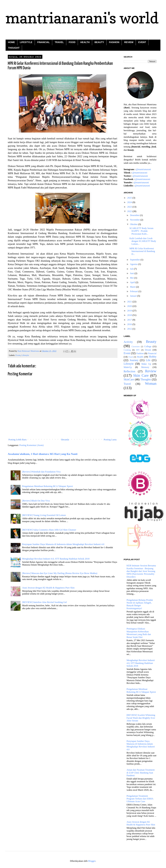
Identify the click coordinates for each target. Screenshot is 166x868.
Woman (151, 384)
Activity (128, 342)
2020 (130, 306)
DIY (138, 350)
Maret (133, 287)
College (148, 346)
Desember (135, 215)
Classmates (136, 347)
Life (148, 360)
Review (151, 371)
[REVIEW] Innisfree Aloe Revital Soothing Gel (44, 602)
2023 (130, 207)
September (135, 260)
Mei (132, 278)
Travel (127, 384)
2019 (130, 311)
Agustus (134, 264)
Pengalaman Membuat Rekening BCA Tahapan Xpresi (47, 486)
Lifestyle (25, 355)
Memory (145, 367)
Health (140, 357)
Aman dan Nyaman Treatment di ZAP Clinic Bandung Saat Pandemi (141, 773)
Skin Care (141, 375)
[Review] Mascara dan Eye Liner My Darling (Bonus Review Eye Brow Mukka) (60, 573)
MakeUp (128, 367)
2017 (130, 320)
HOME (11, 42)
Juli (132, 269)
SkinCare (129, 379)
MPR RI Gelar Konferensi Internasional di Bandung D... (142, 251)
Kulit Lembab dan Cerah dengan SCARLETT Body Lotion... (143, 241)
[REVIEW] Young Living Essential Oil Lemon (44, 515)
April (133, 282)
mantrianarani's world (82, 18)
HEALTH (85, 42)
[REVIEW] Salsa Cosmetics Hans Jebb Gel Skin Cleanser (49, 530)
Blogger (92, 861)
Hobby (153, 357)
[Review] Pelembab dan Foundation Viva (41, 472)
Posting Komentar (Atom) (32, 445)
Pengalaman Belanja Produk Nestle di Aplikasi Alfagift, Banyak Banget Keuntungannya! (140, 604)
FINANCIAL (44, 42)
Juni (132, 273)
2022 (130, 211)
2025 (130, 198)
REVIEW (129, 42)
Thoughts (146, 379)
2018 (130, 315)
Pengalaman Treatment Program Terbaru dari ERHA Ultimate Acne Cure (140, 799)
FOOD (72, 42)
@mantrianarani (143, 169)
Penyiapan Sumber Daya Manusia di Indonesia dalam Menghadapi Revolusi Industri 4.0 (63, 544)
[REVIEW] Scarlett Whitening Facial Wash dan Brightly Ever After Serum (141, 718)
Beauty (151, 342)
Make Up (146, 364)
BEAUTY (99, 42)
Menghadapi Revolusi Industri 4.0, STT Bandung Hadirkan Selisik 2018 (56, 559)
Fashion (140, 353)
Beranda (65, 440)
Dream (148, 350)
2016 (130, 324)
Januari (134, 296)
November (135, 220)
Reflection (129, 371)
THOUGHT (14, 48)
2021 (130, 302)
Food (131, 357)
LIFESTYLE (26, 42)
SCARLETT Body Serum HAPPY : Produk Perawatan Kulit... (141, 231)
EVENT (142, 42)
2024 (130, 202)
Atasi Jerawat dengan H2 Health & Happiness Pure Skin (48, 588)
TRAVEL (59, 42)
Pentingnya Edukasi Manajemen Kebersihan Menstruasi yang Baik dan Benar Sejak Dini (139, 633)
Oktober (134, 224)
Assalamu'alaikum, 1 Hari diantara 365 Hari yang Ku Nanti (43, 454)
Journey (134, 360)
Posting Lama (110, 440)
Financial (152, 353)
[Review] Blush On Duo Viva (36, 501)
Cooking (127, 350)
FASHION (114, 42)
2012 (130, 329)
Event (18, 355)
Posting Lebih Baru (17, 440)
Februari (134, 291)
